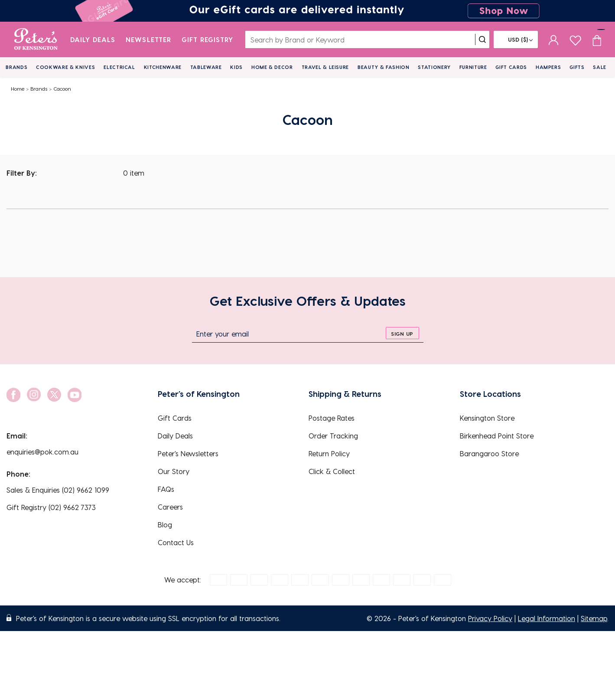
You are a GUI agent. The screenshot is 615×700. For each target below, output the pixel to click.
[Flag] (516, 39)
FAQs (166, 489)
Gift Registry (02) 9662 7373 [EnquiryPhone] (51, 507)
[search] (482, 39)
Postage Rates (332, 418)
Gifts (577, 67)
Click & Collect (332, 471)
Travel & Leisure (325, 67)
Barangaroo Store (489, 453)
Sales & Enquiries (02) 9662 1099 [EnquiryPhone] (58, 490)
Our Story (174, 471)
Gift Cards (511, 67)
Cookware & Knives (65, 67)
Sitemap (594, 618)
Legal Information (547, 618)
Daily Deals (93, 39)
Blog (165, 525)
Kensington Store (487, 418)
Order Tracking (333, 436)
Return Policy (329, 453)
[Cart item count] (597, 39)
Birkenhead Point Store (497, 436)
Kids (236, 67)
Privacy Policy (490, 618)
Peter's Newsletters (188, 453)
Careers (170, 507)
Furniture (473, 67)
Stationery (434, 67)
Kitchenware (163, 67)
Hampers (548, 67)
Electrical (119, 67)
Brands (16, 67)
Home (18, 88)
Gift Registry (208, 39)
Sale (600, 67)
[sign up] (402, 333)
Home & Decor (272, 67)
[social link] (13, 395)
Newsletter (148, 39)
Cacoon (62, 88)
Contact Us (176, 542)
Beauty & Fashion (384, 67)
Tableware (206, 67)
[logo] (36, 39)
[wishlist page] (575, 39)
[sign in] (554, 39)
